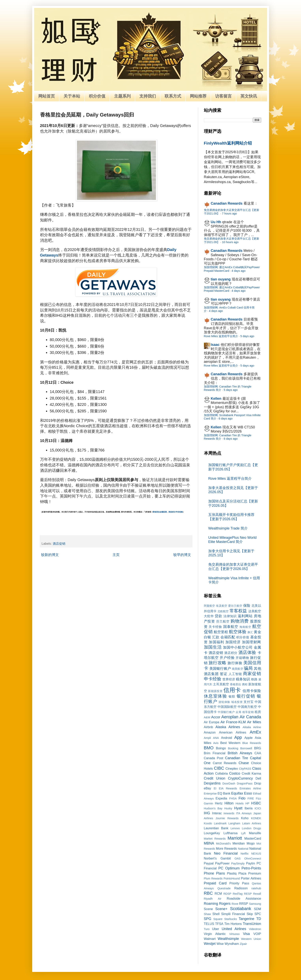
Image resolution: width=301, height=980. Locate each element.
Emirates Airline (250, 788)
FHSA (233, 798)
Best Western (230, 743)
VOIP (257, 934)
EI (215, 788)
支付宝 (248, 702)
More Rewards (226, 848)
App (238, 737)
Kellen (216, 399)
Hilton (229, 803)
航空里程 (221, 632)
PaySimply (238, 863)
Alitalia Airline (252, 727)
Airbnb (209, 727)
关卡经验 (215, 627)
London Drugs (252, 828)
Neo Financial (226, 853)
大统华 (209, 616)
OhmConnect (253, 859)
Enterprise (210, 794)
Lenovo (235, 828)
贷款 (218, 616)
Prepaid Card (215, 883)
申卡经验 (213, 679)
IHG (207, 813)
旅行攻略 (218, 663)
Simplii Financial (233, 914)
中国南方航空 (247, 707)
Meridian (239, 843)
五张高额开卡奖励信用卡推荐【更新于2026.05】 (231, 517)
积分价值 (97, 96)
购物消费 (240, 621)
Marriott (235, 838)
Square (218, 919)
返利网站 (245, 616)
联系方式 (173, 96)
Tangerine (246, 919)
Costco (235, 773)
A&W (207, 717)
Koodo (208, 823)
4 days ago (238, 271)
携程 (245, 684)
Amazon (210, 732)
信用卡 (232, 690)
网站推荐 (198, 96)
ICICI (258, 808)
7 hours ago (230, 213)
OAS (238, 859)
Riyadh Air (213, 899)
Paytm (250, 863)
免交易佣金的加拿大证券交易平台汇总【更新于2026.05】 (233, 567)
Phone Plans (214, 873)
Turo (207, 929)
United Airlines (234, 929)
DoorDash (229, 783)
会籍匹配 (228, 637)
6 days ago (226, 419)
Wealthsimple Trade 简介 (228, 528)
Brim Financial (215, 753)
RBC (208, 893)
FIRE (251, 798)
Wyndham (232, 944)
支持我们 (148, 96)
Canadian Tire (237, 758)
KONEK (256, 818)
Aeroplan (230, 717)
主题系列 (122, 96)
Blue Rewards (252, 743)
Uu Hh (216, 222)
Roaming (211, 904)
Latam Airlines (252, 823)
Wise (220, 944)
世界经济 (229, 679)
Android (227, 738)
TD (259, 919)
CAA (258, 753)
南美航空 (238, 669)
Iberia (249, 808)
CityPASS (245, 769)
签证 (224, 674)
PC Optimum (229, 868)
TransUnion (252, 924)
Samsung (255, 904)
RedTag (238, 894)
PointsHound (232, 878)
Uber (216, 929)
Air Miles (254, 722)
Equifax (237, 793)
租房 (258, 712)
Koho (245, 818)
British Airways (240, 753)
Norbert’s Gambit (217, 858)
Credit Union (215, 778)
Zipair (243, 944)
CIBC (219, 768)
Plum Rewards (213, 878)
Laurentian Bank (216, 828)
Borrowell (246, 748)
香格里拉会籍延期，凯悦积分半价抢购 (168, 512)
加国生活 (213, 647)
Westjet (210, 944)
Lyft (243, 833)
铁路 (254, 679)
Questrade (224, 888)
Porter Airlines (251, 878)
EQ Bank (224, 793)
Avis (216, 743)
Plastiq (232, 873)
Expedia (221, 798)
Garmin (209, 803)
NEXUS (256, 854)
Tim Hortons (233, 924)
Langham (234, 823)
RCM (218, 893)
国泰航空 (231, 627)
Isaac (215, 345)
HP (247, 803)
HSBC (256, 803)
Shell (216, 914)
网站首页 (47, 96)
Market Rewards (215, 839)
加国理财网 (252, 642)
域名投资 (237, 702)
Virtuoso (234, 934)
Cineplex (232, 768)
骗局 (248, 668)
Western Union (251, 939)
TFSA (219, 924)
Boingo (221, 748)
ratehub (256, 888)
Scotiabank (241, 909)
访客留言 (223, 96)
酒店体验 (247, 652)
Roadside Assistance (244, 898)
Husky (228, 808)
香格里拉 (236, 684)
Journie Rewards (227, 818)
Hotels (240, 803)
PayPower (222, 863)
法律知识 (230, 616)
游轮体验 (224, 702)
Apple (248, 738)
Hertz (219, 803)
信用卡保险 (252, 691)
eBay (208, 788)
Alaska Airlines (228, 727)
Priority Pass (239, 883)
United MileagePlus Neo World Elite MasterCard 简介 (232, 540)
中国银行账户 (226, 712)
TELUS (209, 924)
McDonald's (223, 844)
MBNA (209, 843)
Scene (208, 909)
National (243, 849)
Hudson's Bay (213, 808)
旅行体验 (235, 663)
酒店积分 (231, 653)
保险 (247, 606)
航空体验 (238, 632)
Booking (233, 748)
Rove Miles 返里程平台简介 (221, 336)
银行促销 (246, 696)
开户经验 (227, 658)
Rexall (257, 894)
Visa (246, 934)
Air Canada (250, 717)
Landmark (220, 823)
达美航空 (255, 611)
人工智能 (235, 674)
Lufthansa (230, 833)
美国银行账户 (220, 669)
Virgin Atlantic (215, 934)
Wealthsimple (228, 939)
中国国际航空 (227, 707)
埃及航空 (222, 606)
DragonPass (245, 783)
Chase (244, 763)
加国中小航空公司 (238, 647)
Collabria (221, 773)
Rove (235, 904)
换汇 (250, 632)
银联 (232, 696)
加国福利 (216, 642)
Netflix (245, 854)
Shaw (207, 914)
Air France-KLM (233, 722)
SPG (208, 919)
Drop (257, 783)
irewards (229, 813)
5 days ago (247, 336)
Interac (217, 813)
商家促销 (252, 674)
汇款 (216, 637)
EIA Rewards (228, 788)
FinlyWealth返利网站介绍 (228, 143)
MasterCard (253, 838)
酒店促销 (59, 544)
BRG (257, 748)
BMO (209, 748)
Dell (258, 778)
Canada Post (214, 758)
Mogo (251, 843)
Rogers (225, 904)
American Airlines (233, 732)
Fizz (258, 798)
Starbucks (231, 919)
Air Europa (212, 722)
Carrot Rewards (225, 763)
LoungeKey (212, 833)
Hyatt (238, 808)
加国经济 (233, 642)
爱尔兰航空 (235, 606)
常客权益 (238, 611)
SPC (258, 914)
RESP (248, 894)
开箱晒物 (242, 658)
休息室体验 (216, 696)
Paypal (209, 863)
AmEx (255, 732)
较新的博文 (50, 555)
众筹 (239, 712)
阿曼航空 (210, 606)
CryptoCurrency (240, 778)
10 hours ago (230, 242)
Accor (216, 717)
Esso (248, 793)
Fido (242, 798)
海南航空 (245, 627)
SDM (258, 909)
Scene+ (221, 909)
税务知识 (243, 679)
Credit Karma (251, 773)
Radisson (241, 888)
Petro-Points (251, 868)
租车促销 (248, 712)
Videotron (255, 929)
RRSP (244, 904)
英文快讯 (249, 96)
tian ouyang (221, 279)
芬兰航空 (223, 621)
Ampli (207, 738)
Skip (250, 914)
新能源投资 (215, 691)
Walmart (210, 939)
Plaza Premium (250, 873)
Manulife (255, 833)
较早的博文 (182, 555)
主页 (116, 555)
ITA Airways (244, 813)
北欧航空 (223, 611)
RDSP (227, 894)
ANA (216, 738)
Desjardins (212, 783)
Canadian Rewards (227, 203)
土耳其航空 (221, 684)
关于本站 (72, 96)
